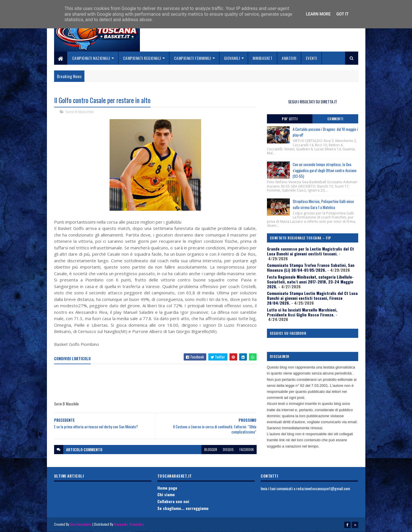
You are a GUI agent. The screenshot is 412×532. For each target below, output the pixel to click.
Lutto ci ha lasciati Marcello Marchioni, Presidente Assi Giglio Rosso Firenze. (302, 312)
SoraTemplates (81, 524)
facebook (247, 449)
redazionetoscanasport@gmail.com (323, 488)
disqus (228, 449)
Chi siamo (166, 494)
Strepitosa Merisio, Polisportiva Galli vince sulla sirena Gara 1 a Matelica (323, 204)
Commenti (335, 119)
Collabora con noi (173, 501)
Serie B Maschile (80, 112)
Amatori (289, 58)
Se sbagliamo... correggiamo (183, 508)
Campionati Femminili (193, 58)
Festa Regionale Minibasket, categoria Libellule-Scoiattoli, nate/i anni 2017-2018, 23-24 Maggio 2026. (310, 282)
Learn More (318, 14)
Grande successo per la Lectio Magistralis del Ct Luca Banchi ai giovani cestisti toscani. (310, 251)
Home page (167, 488)
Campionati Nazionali (91, 58)
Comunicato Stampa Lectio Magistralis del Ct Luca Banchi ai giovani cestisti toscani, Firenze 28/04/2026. (312, 298)
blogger (211, 449)
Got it (342, 14)
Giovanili (232, 58)
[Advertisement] (158, 383)
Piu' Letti (290, 119)
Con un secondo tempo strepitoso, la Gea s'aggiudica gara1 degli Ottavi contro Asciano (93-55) (325, 170)
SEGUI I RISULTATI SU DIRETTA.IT (313, 102)
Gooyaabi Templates (129, 524)
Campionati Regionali (142, 58)
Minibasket (263, 58)
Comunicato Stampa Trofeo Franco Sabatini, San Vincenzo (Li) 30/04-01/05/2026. (311, 267)
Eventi (311, 58)
